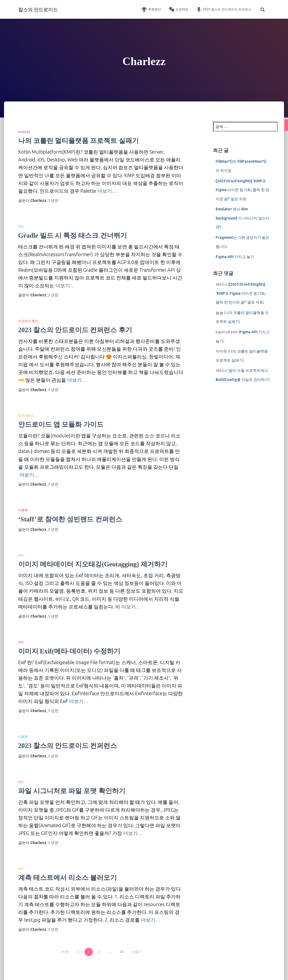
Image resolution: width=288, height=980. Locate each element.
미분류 (23, 510)
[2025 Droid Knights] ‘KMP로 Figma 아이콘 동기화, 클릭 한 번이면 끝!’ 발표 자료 (242, 190)
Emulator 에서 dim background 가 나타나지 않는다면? (243, 218)
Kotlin (24, 132)
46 (122, 952)
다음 (135, 952)
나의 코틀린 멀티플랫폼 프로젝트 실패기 (78, 141)
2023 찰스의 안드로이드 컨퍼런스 (224, 10)
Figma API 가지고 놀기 (235, 257)
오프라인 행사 (28, 321)
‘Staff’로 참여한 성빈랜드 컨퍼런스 (70, 519)
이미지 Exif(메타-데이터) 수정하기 (69, 651)
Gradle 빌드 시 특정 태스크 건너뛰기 (73, 235)
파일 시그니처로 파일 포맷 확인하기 (72, 791)
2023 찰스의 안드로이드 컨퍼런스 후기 (75, 330)
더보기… (107, 191)
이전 (66, 952)
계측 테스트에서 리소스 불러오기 (68, 878)
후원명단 (151, 10)
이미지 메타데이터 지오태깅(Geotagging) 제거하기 (93, 564)
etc (21, 226)
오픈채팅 (179, 10)
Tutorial (26, 416)
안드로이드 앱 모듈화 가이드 (61, 424)
